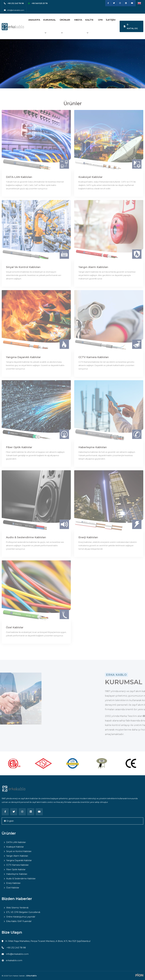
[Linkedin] (126, 3)
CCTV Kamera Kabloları (94, 357)
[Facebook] (108, 3)
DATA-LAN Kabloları (19, 177)
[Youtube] (132, 3)
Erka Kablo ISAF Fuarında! (19, 921)
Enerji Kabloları (88, 537)
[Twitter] (114, 3)
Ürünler (65, 20)
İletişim (111, 20)
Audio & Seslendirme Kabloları (26, 537)
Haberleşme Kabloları (93, 447)
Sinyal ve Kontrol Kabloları (23, 267)
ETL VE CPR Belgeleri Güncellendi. (23, 912)
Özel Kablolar (15, 627)
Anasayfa (34, 20)
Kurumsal (50, 20)
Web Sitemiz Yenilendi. (17, 908)
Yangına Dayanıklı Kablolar (23, 357)
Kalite (89, 20)
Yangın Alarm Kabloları (93, 267)
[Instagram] (120, 3)
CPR (100, 20)
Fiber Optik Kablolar (19, 447)
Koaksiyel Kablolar (90, 177)
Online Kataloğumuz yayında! (21, 917)
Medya (78, 20)
